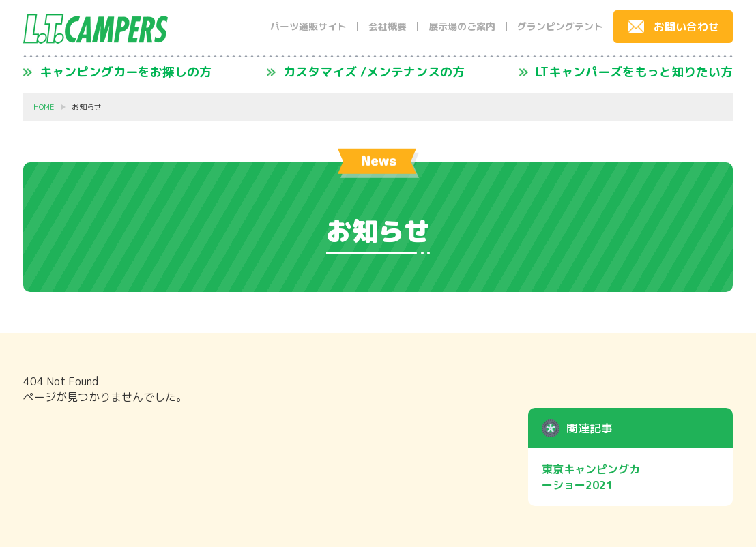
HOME (44, 107)
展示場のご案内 (462, 27)
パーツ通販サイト (308, 27)
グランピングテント (560, 27)
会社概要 (388, 27)
